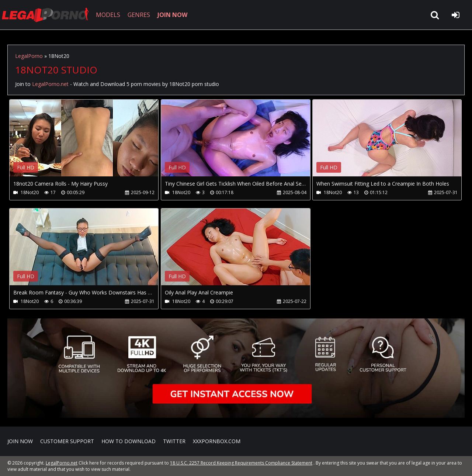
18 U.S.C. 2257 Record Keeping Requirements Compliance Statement (241, 463)
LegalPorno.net (48, 15)
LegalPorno (29, 56)
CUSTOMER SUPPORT (67, 441)
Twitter (174, 441)
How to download (129, 441)
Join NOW (20, 441)
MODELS (108, 15)
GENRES (139, 15)
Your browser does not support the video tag (87, 143)
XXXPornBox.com (217, 441)
